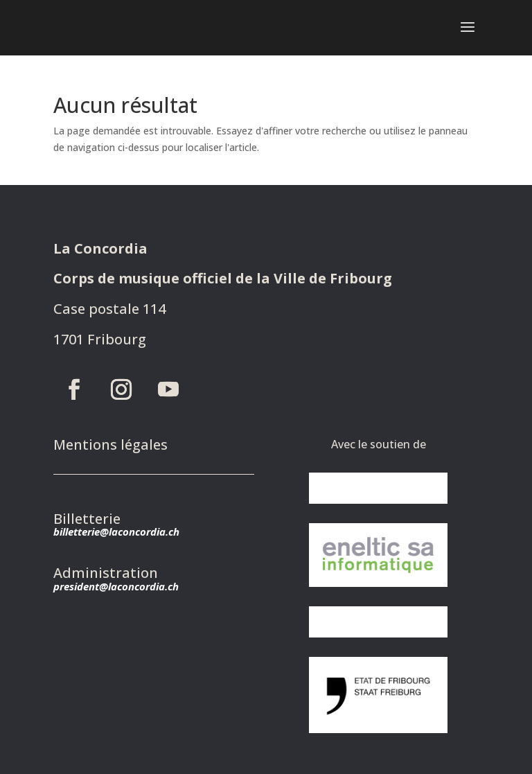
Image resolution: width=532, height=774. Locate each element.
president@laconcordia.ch (116, 586)
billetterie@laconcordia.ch (116, 531)
